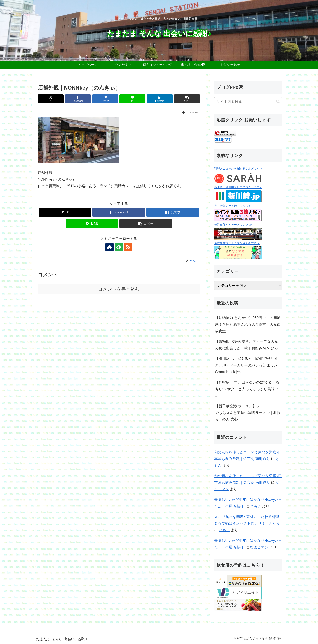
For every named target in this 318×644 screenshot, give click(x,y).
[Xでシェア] (51, 99)
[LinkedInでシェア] (160, 99)
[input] (248, 102)
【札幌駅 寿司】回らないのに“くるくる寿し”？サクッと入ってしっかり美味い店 (247, 389)
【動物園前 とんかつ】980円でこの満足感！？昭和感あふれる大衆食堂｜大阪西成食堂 (248, 324)
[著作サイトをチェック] (110, 247)
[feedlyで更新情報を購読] (119, 247)
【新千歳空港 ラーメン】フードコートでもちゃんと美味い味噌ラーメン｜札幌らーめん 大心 (248, 413)
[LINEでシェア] (132, 99)
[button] (187, 99)
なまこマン (259, 547)
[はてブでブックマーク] (105, 99)
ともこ (256, 506)
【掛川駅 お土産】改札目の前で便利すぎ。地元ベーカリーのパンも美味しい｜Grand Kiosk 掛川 (248, 365)
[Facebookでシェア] (78, 99)
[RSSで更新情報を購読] (128, 247)
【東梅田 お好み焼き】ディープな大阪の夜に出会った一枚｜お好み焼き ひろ (247, 345)
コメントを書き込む (119, 289)
